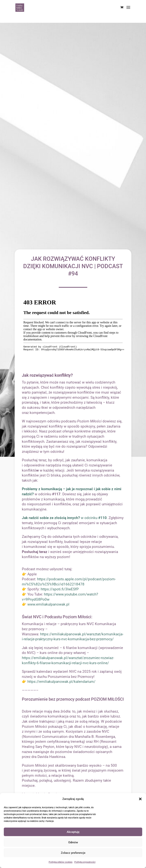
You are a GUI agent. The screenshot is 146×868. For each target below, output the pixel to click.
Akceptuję (73, 832)
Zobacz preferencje (73, 853)
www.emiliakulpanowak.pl (48, 604)
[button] (140, 799)
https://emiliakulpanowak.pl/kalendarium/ (61, 682)
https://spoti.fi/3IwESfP (60, 589)
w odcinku (64, 518)
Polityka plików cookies (61, 862)
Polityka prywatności (85, 862)
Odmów (73, 842)
